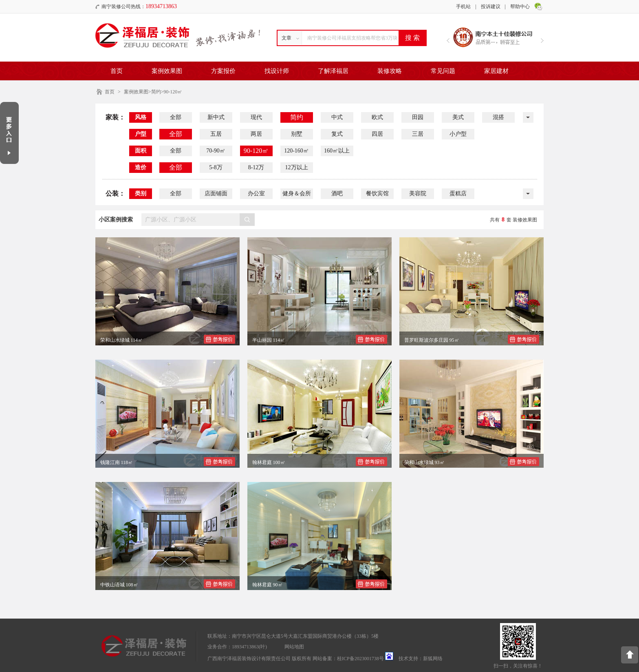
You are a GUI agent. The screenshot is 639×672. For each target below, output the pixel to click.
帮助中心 (520, 7)
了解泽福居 (333, 71)
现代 (256, 117)
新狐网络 (433, 659)
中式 (337, 117)
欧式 (377, 117)
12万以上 (297, 167)
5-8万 (216, 167)
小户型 (458, 134)
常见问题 (443, 71)
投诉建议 (491, 7)
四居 (377, 134)
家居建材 (496, 71)
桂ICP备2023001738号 (360, 659)
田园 (418, 117)
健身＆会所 (297, 193)
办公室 (256, 193)
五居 (216, 134)
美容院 (418, 193)
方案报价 (223, 71)
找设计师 (277, 71)
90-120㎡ (256, 151)
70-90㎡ (216, 151)
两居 (256, 134)
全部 (176, 117)
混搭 (498, 117)
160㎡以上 (337, 151)
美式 (458, 117)
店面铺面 (216, 193)
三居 (418, 134)
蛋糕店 (458, 193)
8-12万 (256, 167)
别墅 (297, 134)
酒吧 (337, 193)
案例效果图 (167, 71)
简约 (297, 117)
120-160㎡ (296, 151)
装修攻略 (390, 71)
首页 (117, 71)
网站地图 (294, 647)
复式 (337, 134)
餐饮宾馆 (377, 193)
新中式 (216, 117)
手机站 (463, 7)
